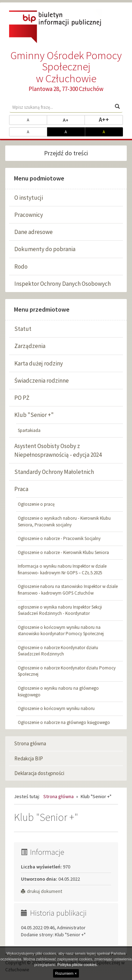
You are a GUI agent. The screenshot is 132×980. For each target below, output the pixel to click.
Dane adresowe (34, 232)
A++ (111, 119)
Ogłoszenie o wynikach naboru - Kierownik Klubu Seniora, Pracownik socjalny (64, 521)
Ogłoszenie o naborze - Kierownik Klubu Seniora (63, 552)
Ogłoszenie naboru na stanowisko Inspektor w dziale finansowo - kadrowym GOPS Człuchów (68, 590)
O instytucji (29, 198)
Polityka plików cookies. (78, 965)
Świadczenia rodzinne (42, 381)
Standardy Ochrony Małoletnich (54, 472)
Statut (23, 329)
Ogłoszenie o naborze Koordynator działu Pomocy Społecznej (67, 671)
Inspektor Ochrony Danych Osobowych (63, 284)
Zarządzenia (30, 346)
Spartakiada (29, 430)
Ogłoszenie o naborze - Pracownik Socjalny (59, 538)
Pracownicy (29, 215)
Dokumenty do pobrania (45, 249)
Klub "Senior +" (34, 415)
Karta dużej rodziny (39, 363)
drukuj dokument (42, 891)
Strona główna (30, 743)
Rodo (21, 267)
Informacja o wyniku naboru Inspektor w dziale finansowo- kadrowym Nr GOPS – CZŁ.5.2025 (62, 569)
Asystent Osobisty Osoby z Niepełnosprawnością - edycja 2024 (58, 450)
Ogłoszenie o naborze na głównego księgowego (64, 722)
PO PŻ (22, 398)
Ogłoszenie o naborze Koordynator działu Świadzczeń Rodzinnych (58, 651)
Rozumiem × (66, 973)
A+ (74, 120)
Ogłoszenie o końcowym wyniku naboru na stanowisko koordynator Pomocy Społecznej (61, 631)
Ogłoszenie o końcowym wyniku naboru (56, 708)
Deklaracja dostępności (39, 773)
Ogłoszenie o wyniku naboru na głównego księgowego (58, 691)
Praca (21, 489)
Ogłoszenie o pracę (36, 504)
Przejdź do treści (66, 153)
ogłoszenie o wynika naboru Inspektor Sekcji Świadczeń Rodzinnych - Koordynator (60, 610)
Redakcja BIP (29, 758)
